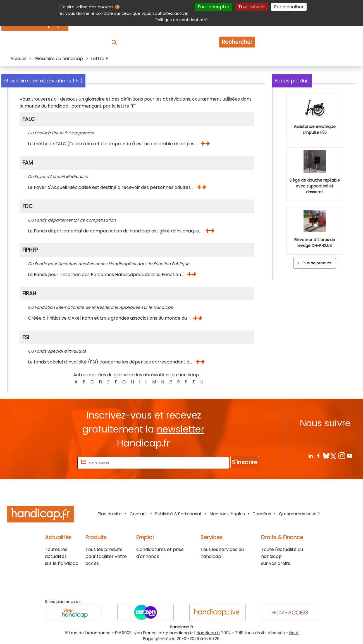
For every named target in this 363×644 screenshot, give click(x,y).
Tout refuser (252, 7)
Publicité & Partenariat (179, 514)
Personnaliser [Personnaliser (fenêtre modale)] (289, 7)
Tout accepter (213, 7)
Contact (138, 514)
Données (262, 514)
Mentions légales (227, 514)
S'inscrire (245, 462)
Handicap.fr (208, 633)
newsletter (181, 429)
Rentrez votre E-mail (54, 463)
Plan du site (110, 514)
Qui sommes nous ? (299, 514)
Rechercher (237, 42)
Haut (294, 633)
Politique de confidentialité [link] (182, 20)
